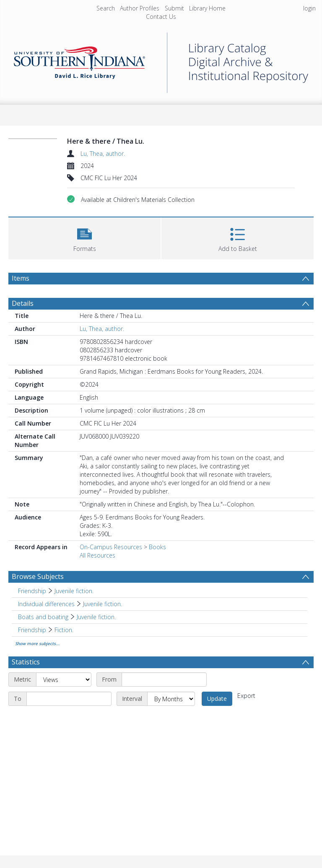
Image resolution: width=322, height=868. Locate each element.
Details (23, 303)
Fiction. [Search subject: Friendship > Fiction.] (64, 630)
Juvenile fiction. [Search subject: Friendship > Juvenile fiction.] (74, 591)
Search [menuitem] (106, 8)
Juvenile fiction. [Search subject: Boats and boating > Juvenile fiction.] (96, 617)
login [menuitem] (309, 8)
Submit (174, 8)
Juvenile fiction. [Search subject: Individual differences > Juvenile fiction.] (103, 604)
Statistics (26, 662)
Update (217, 699)
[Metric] (64, 679)
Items (21, 278)
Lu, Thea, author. (103, 154)
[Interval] (171, 699)
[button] (84, 237)
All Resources (97, 555)
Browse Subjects (38, 576)
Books (157, 547)
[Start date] (164, 679)
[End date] (69, 699)
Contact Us (161, 17)
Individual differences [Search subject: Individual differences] (46, 604)
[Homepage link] (161, 61)
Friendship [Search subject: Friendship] (32, 591)
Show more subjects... (37, 643)
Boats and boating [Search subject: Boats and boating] (43, 617)
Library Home (207, 8)
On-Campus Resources (111, 547)
